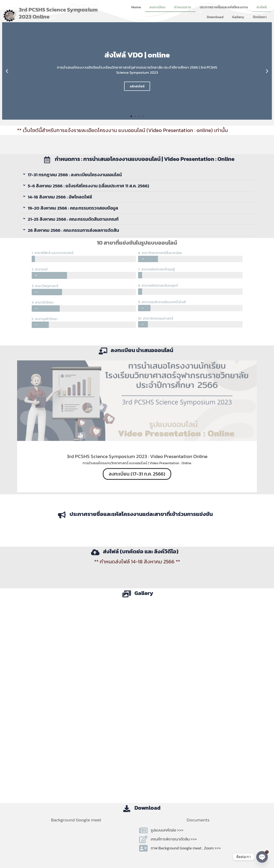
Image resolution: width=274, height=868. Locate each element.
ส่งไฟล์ (262, 7)
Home (136, 7)
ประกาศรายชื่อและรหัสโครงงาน (224, 7)
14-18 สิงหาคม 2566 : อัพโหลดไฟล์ (60, 197)
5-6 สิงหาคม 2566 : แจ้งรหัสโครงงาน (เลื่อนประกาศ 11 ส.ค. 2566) (88, 186)
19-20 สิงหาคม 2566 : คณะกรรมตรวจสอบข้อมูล (73, 208)
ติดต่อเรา (260, 17)
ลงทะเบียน (157, 7)
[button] (7, 71)
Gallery (238, 17)
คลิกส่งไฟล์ (137, 86)
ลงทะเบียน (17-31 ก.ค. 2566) (137, 474)
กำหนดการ (183, 7)
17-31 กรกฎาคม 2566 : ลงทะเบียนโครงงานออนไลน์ (75, 175)
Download (215, 17)
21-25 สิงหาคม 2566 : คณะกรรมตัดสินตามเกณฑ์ (73, 219)
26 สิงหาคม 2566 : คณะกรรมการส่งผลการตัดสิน (73, 230)
